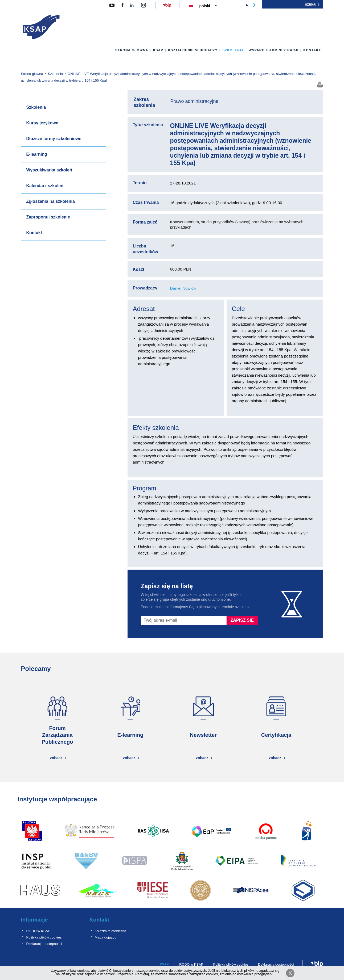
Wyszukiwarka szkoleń (49, 170)
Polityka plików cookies (44, 937)
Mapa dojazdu (106, 937)
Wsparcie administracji (274, 50)
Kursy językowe (42, 123)
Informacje (34, 920)
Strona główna (132, 50)
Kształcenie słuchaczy (193, 50)
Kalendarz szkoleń (45, 186)
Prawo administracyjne (194, 101)
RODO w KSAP (38, 931)
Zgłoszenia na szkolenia (51, 201)
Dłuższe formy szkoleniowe (54, 139)
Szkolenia (233, 50)
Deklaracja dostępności (44, 944)
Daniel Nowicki (183, 288)
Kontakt (312, 50)
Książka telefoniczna (111, 931)
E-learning (37, 154)
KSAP (158, 50)
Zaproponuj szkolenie (48, 217)
